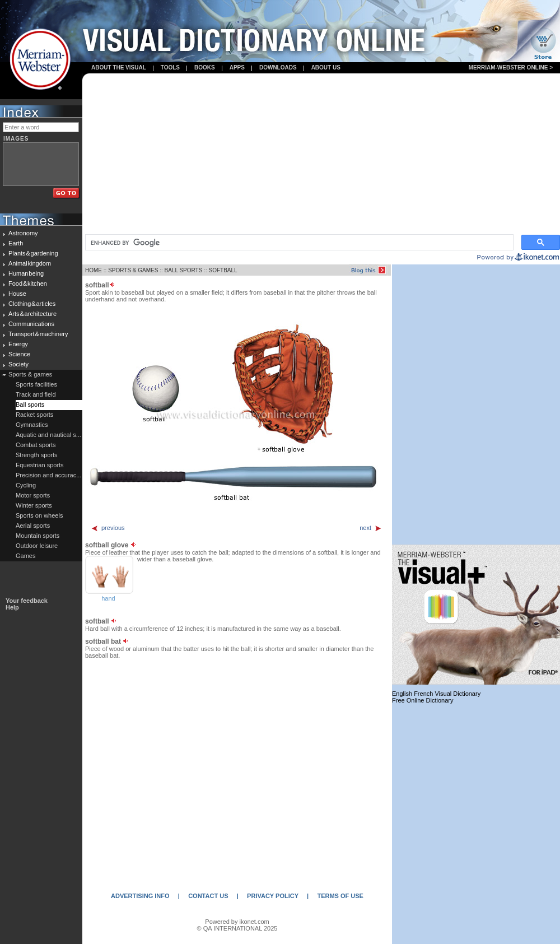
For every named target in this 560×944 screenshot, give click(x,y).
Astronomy (23, 233)
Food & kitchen (28, 283)
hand (108, 598)
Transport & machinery (38, 334)
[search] (298, 243)
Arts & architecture (32, 314)
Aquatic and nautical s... (48, 435)
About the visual (119, 68)
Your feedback (27, 601)
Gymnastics (32, 425)
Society (18, 364)
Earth (16, 243)
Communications (31, 324)
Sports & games (30, 374)
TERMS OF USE (340, 896)
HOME (94, 270)
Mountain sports (38, 536)
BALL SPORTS (184, 270)
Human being (26, 273)
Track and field (36, 394)
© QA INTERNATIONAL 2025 (237, 928)
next (371, 528)
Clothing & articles (32, 304)
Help (12, 607)
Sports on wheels (39, 515)
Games (25, 556)
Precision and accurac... (48, 475)
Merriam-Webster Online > (511, 68)
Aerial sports (33, 526)
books (205, 68)
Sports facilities (36, 384)
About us (326, 68)
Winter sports (34, 505)
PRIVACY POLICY (273, 896)
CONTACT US (208, 896)
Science (19, 354)
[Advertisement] (321, 155)
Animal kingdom (30, 263)
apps (237, 68)
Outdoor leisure (37, 546)
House (17, 294)
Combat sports (36, 445)
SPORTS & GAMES (133, 270)
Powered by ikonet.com (237, 922)
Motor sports (33, 495)
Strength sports (37, 455)
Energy (18, 344)
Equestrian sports (40, 465)
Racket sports (34, 415)
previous (108, 528)
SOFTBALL (223, 270)
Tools (170, 68)
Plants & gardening (33, 253)
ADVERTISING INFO (140, 896)
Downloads (278, 68)
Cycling (26, 485)
